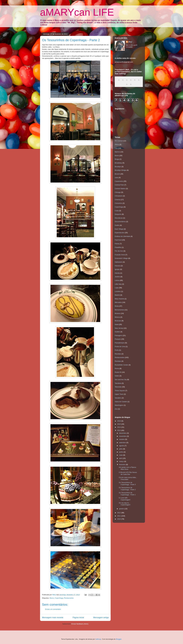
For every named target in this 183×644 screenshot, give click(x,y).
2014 (119, 427)
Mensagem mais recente (53, 618)
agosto (122, 446)
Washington (119, 405)
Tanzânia (118, 383)
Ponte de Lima (120, 347)
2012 (119, 513)
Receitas (118, 354)
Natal (117, 324)
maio (121, 455)
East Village (119, 229)
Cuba (117, 211)
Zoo (116, 409)
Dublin (117, 225)
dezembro (123, 433)
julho (121, 449)
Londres (118, 291)
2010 (119, 519)
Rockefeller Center (121, 365)
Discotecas (119, 218)
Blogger (119, 639)
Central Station (120, 189)
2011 (119, 516)
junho (121, 452)
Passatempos (120, 343)
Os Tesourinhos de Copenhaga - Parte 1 (127, 494)
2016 (119, 421)
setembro (123, 443)
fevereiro (123, 465)
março (122, 461)
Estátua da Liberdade (122, 236)
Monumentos (119, 310)
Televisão (118, 387)
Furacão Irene (120, 255)
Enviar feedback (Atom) (80, 624)
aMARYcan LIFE (77, 12)
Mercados (118, 302)
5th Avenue (119, 141)
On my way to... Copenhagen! (125, 504)
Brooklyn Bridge (120, 170)
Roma (117, 368)
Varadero (118, 398)
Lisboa (117, 280)
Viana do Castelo (121, 402)
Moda (117, 306)
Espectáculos (120, 233)
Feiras (117, 244)
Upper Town (119, 394)
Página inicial (78, 618)
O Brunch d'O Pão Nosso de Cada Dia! (128, 473)
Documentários (120, 222)
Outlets (117, 332)
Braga (117, 159)
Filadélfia (118, 247)
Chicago (118, 192)
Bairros (117, 152)
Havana (118, 266)
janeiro (122, 509)
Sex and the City (121, 380)
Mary (130, 42)
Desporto (118, 214)
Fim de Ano (119, 251)
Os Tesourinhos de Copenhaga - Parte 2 (127, 489)
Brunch (117, 174)
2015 (119, 424)
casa (116, 178)
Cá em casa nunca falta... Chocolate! (128, 478)
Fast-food (118, 240)
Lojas (117, 288)
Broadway (118, 163)
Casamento (119, 181)
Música (117, 317)
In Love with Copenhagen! (125, 499)
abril (121, 458)
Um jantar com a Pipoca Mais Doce (127, 468)
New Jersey (119, 328)
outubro (122, 439)
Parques (118, 339)
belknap (98, 639)
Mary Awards (119, 299)
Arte (116, 148)
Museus (118, 313)
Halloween (119, 262)
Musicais (118, 321)
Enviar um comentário (53, 609)
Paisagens (119, 335)
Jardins (117, 277)
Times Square (120, 391)
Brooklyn (118, 167)
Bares (52, 598)
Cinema (118, 200)
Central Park (119, 185)
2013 (119, 430)
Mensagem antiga (101, 618)
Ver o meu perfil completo (132, 46)
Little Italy (118, 284)
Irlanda (117, 273)
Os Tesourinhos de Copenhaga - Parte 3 (127, 483)
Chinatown (119, 196)
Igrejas (117, 269)
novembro (123, 436)
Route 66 (118, 372)
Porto (117, 350)
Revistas (118, 361)
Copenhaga (59, 598)
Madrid (117, 295)
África (117, 144)
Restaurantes (69, 598)
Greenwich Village (121, 258)
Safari (117, 376)
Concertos (118, 203)
